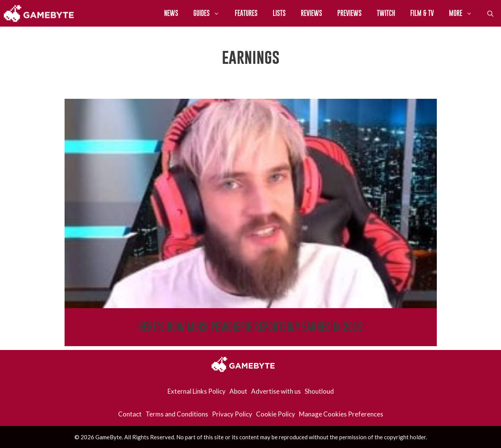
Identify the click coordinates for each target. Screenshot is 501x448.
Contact (130, 414)
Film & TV (422, 13)
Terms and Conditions (177, 414)
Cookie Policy (276, 414)
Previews (349, 13)
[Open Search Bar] (490, 13)
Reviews (311, 13)
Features (246, 13)
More (464, 13)
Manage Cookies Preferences (341, 414)
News (171, 13)
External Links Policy (197, 391)
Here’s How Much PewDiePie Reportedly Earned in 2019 (250, 327)
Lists (279, 13)
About (238, 391)
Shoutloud (319, 391)
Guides (210, 13)
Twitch (386, 13)
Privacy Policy (232, 414)
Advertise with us (276, 391)
